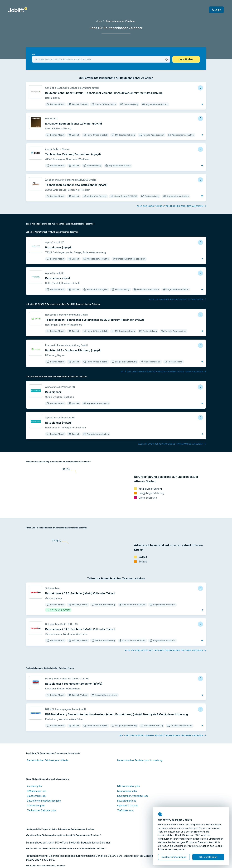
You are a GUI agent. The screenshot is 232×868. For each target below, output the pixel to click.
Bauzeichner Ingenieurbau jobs (44, 801)
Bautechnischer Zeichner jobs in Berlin (48, 760)
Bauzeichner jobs (127, 801)
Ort (34, 54)
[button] (167, 60)
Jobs (99, 21)
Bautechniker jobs (37, 796)
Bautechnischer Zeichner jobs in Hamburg (140, 760)
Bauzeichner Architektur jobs (133, 796)
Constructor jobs (36, 805)
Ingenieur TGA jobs (128, 805)
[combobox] (101, 59)
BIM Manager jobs (37, 791)
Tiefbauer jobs (125, 810)
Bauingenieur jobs (127, 791)
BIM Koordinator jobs (128, 786)
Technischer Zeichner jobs (42, 810)
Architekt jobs (34, 786)
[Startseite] (18, 10)
